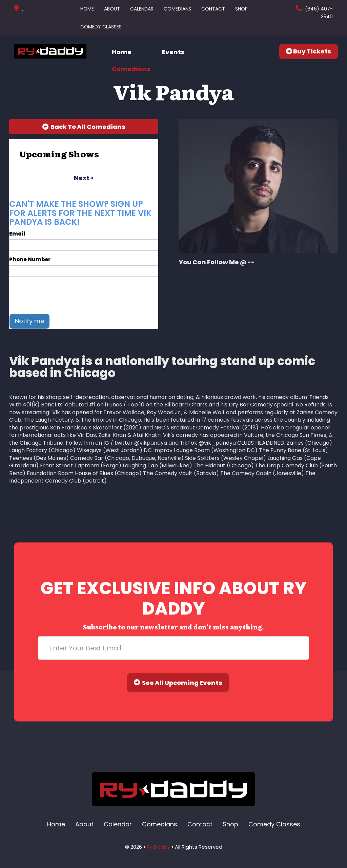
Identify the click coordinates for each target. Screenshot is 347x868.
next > (84, 178)
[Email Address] (173, 648)
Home (87, 9)
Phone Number (30, 259)
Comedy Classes (101, 27)
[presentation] (61, 295)
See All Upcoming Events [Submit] (178, 682)
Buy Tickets (309, 51)
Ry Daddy (158, 847)
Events (173, 52)
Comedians (177, 9)
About (112, 9)
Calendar (142, 9)
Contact (213, 9)
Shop (241, 9)
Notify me (29, 321)
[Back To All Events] (84, 127)
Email (17, 234)
